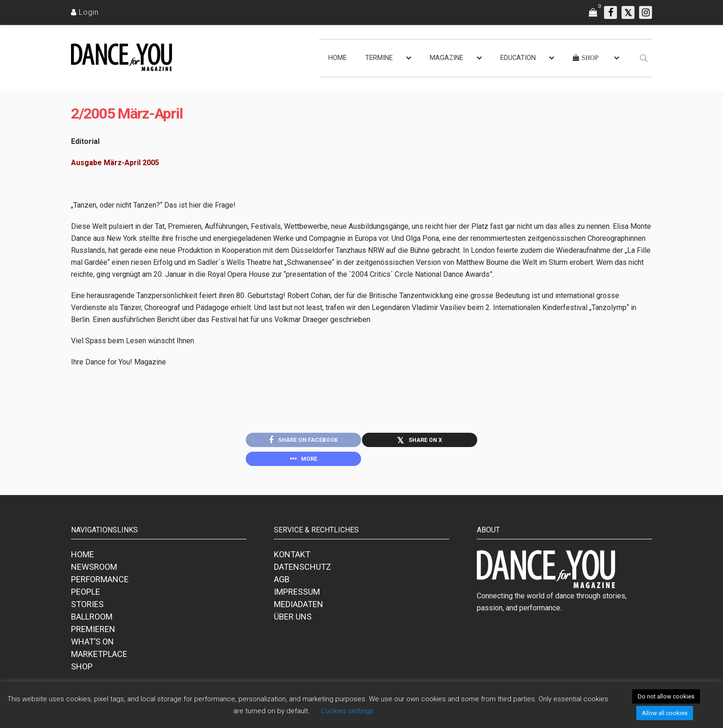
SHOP (82, 671)
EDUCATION (518, 58)
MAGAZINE (447, 58)
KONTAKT (292, 558)
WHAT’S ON (92, 646)
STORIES (87, 608)
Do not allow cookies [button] (666, 696)
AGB (282, 583)
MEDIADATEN (299, 608)
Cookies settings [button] (347, 711)
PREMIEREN (93, 633)
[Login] (85, 12)
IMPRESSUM (297, 596)
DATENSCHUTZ (302, 571)
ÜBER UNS (293, 621)
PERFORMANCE (100, 583)
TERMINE (379, 58)
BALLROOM (92, 621)
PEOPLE (86, 596)
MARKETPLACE (99, 658)
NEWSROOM (94, 571)
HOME (338, 58)
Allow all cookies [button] (665, 713)
